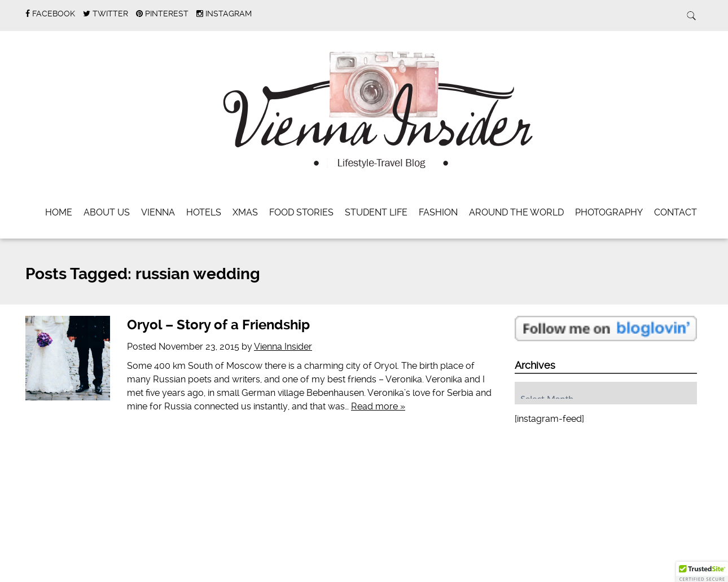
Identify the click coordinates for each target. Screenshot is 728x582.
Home (59, 212)
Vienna (158, 212)
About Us (107, 212)
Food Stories (301, 212)
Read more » (378, 406)
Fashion (438, 212)
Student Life (376, 212)
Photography (609, 212)
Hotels (204, 212)
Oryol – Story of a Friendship (218, 325)
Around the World (516, 212)
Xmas (245, 212)
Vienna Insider (283, 347)
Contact (676, 212)
